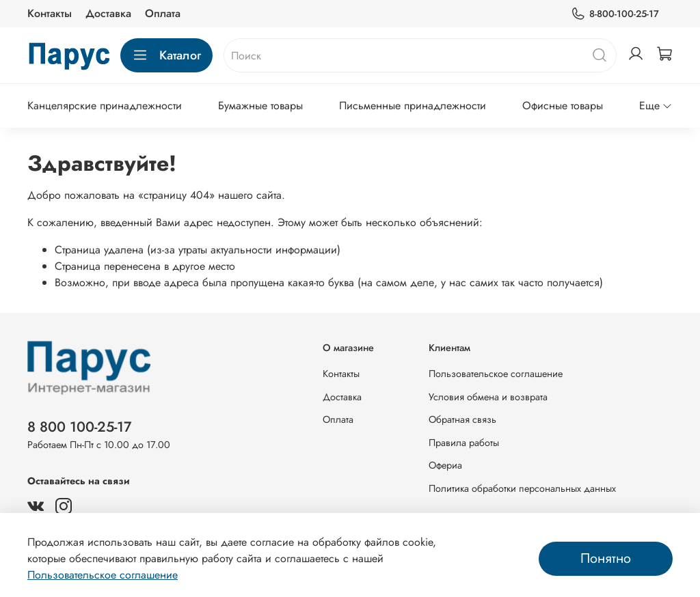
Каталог (166, 55)
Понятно (606, 558)
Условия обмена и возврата (488, 397)
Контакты (50, 13)
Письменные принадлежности (413, 106)
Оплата (163, 13)
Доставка (108, 13)
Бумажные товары (260, 106)
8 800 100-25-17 (80, 427)
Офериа (445, 465)
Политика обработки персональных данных (522, 488)
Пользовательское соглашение (496, 374)
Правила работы (464, 443)
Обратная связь (462, 419)
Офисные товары (563, 106)
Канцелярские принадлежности (105, 106)
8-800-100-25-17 (615, 14)
